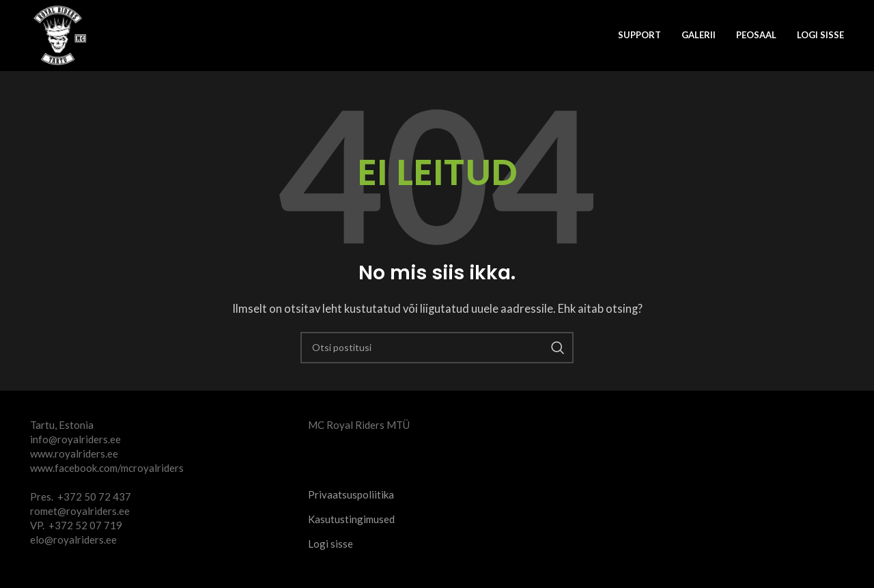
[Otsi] (437, 348)
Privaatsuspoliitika (351, 494)
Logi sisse (820, 35)
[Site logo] (61, 34)
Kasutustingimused (351, 519)
